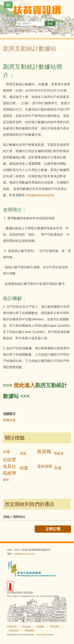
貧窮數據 (40, 627)
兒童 (7, 452)
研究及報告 (55, 627)
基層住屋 (9, 420)
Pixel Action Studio (45, 635)
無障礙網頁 (30, 631)
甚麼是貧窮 (12, 627)
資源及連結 (14, 631)
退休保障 (45, 466)
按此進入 (24, 385)
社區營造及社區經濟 (9, 466)
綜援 (24, 468)
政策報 (44, 451)
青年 (6, 480)
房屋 (23, 453)
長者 (58, 468)
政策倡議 (26, 627)
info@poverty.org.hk (40, 195)
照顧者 (59, 453)
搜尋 (50, 24)
